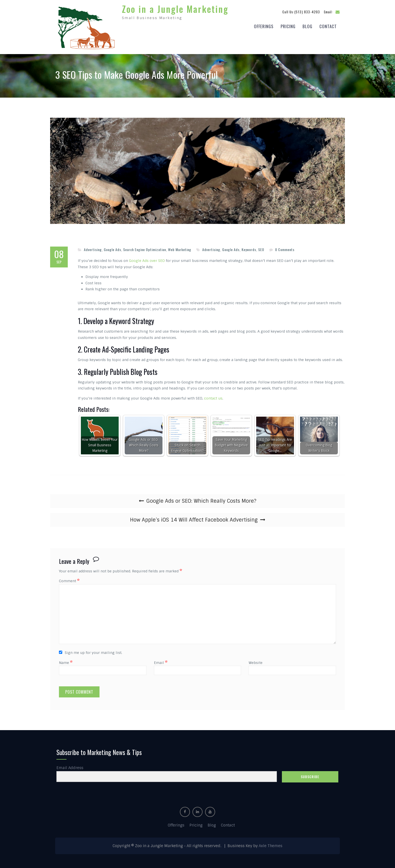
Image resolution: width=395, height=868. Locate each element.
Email (161, 661)
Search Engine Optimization (145, 248)
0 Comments (285, 248)
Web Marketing (180, 248)
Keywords (249, 248)
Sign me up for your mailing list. (91, 651)
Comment (69, 580)
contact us (213, 397)
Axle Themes (271, 845)
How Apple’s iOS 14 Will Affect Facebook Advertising (194, 519)
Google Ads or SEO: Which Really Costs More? (201, 500)
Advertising (93, 248)
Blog (307, 26)
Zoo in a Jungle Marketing (175, 8)
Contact (328, 26)
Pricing (288, 26)
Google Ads (112, 248)
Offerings (264, 26)
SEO (261, 248)
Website (256, 661)
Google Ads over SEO (147, 259)
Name (66, 661)
